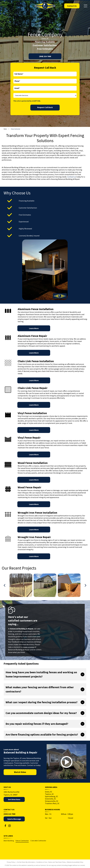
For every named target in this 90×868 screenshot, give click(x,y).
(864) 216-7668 (9, 814)
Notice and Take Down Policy (57, 862)
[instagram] (9, 826)
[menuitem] (10, 841)
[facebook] (5, 826)
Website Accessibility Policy (75, 862)
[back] (4, 585)
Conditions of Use (42, 862)
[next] (86, 585)
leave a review (29, 647)
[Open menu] (86, 6)
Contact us (72, 177)
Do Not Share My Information (26, 862)
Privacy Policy (11, 862)
